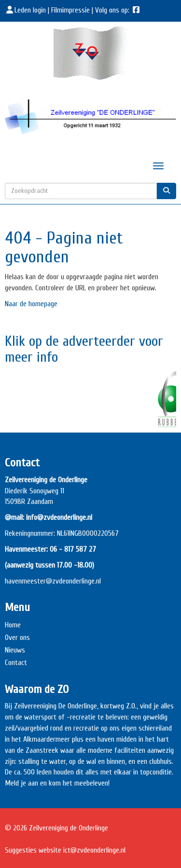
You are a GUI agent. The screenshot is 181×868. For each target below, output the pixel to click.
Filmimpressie (70, 10)
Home (13, 625)
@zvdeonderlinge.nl (73, 581)
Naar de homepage (31, 304)
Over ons (17, 637)
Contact (16, 663)
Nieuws (15, 650)
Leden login (26, 10)
